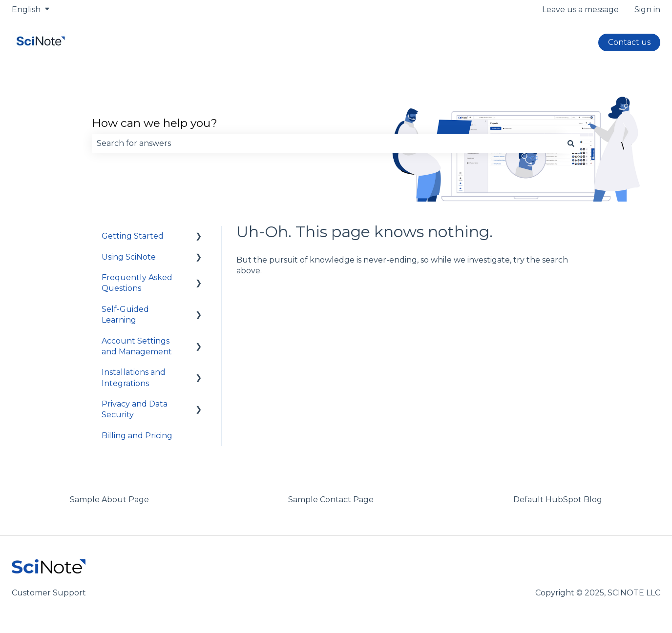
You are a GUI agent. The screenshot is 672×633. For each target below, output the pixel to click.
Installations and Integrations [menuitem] (134, 378)
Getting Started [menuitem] (133, 236)
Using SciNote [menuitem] (129, 257)
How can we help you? (155, 123)
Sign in (647, 10)
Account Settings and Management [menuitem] (137, 346)
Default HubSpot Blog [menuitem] (558, 500)
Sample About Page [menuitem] (109, 500)
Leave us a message (580, 10)
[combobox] (327, 143)
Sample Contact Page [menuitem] (331, 500)
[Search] (571, 143)
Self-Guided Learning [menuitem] (125, 315)
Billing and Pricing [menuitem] (137, 436)
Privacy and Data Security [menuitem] (135, 409)
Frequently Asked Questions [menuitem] (137, 283)
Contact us (629, 42)
